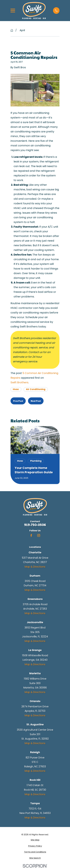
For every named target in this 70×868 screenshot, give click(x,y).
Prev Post (18, 401)
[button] (56, 10)
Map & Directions (35, 567)
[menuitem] (35, 840)
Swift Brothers (19, 382)
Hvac (16, 389)
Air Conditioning (36, 389)
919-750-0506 (35, 525)
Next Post (36, 401)
